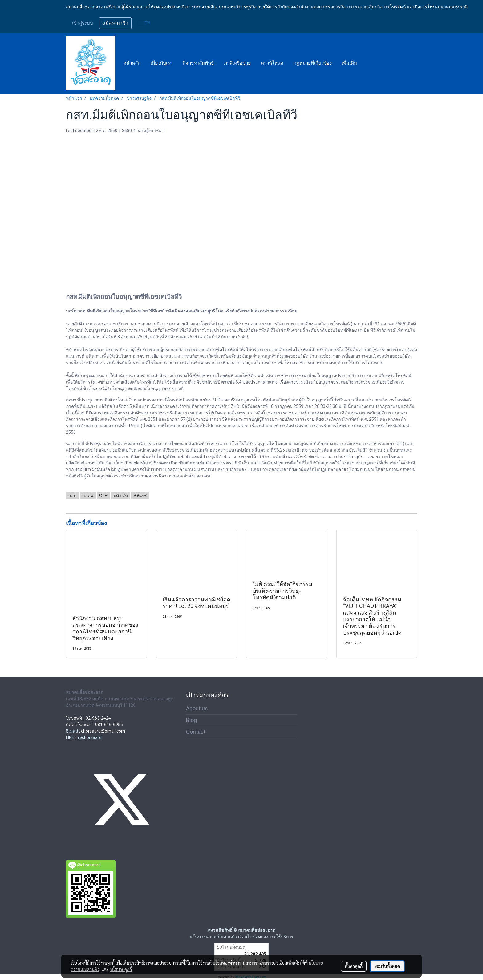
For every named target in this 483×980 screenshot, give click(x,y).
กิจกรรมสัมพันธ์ (198, 63)
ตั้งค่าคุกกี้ (354, 966)
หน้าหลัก (132, 63)
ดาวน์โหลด (272, 63)
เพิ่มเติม (349, 63)
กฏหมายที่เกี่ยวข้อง (313, 63)
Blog (191, 720)
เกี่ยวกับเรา (162, 63)
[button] (367, 63)
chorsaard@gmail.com (103, 731)
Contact (196, 732)
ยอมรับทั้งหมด (387, 966)
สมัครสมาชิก (115, 23)
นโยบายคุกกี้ (121, 969)
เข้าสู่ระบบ (83, 23)
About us (197, 708)
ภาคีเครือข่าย (237, 63)
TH (144, 23)
